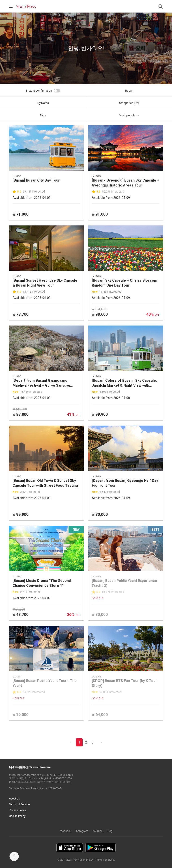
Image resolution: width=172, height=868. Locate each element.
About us (14, 799)
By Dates (43, 103)
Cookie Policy (17, 816)
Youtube (98, 831)
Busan (129, 91)
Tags (43, 115)
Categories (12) (129, 103)
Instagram (82, 831)
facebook (66, 831)
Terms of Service (19, 804)
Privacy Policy (17, 810)
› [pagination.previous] (101, 742)
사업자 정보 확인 (61, 782)
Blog (110, 831)
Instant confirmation (39, 91)
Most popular (128, 115)
